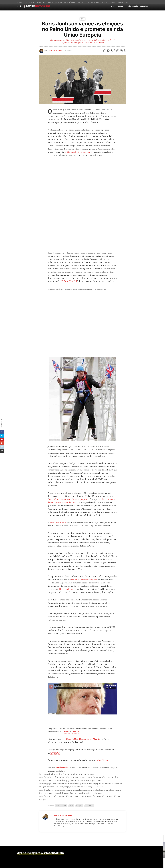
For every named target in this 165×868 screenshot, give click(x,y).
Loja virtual (29, 2)
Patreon (67, 732)
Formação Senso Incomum (74, 2)
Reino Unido (89, 805)
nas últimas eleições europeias (85, 580)
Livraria (20, 2)
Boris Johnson (61, 805)
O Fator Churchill (70, 281)
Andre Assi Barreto (55, 51)
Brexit (71, 805)
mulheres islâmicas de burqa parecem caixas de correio (79, 501)
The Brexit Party (66, 589)
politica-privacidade (55, 2)
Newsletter (40, 2)
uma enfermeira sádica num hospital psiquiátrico (71, 499)
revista (58, 523)
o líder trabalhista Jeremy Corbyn (80, 152)
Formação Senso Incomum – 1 (96, 2)
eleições (79, 805)
